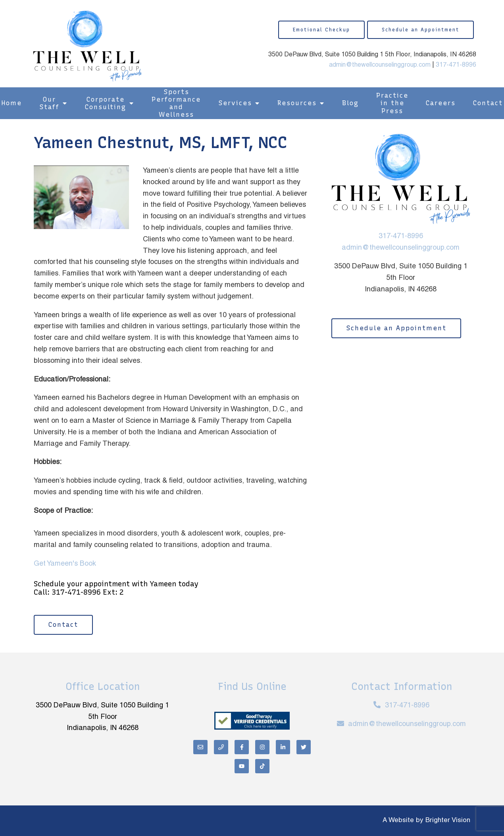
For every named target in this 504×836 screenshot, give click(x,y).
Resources (297, 103)
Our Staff (49, 103)
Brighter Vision (448, 821)
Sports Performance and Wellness (176, 103)
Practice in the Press (392, 103)
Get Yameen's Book (65, 564)
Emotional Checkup (321, 30)
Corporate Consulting (106, 103)
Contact (63, 625)
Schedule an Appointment (420, 30)
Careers (441, 103)
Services (235, 103)
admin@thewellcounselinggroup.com (380, 65)
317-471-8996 (456, 65)
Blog (350, 103)
